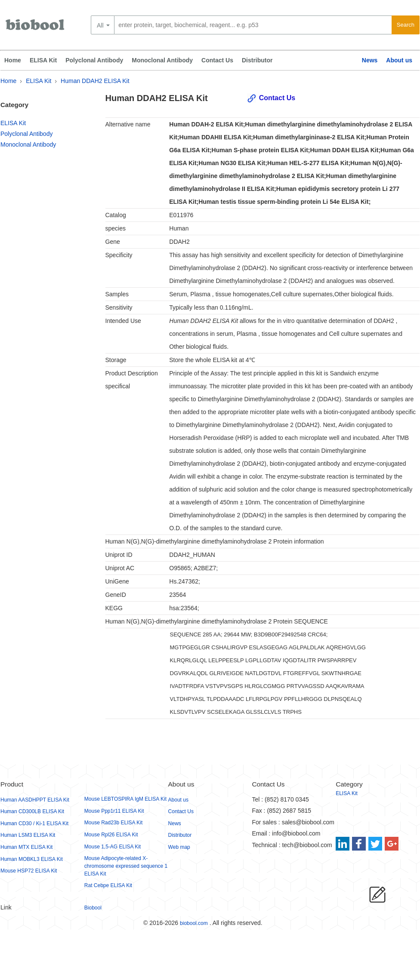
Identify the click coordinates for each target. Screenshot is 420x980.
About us (399, 60)
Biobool (93, 908)
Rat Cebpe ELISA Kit (108, 885)
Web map (179, 847)
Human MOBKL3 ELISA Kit (32, 859)
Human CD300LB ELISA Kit (32, 811)
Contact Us (217, 60)
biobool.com (194, 923)
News (370, 60)
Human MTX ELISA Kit (26, 847)
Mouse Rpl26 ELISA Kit (111, 835)
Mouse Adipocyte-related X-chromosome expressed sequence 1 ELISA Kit (126, 866)
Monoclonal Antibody (162, 60)
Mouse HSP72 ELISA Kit (29, 871)
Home (13, 60)
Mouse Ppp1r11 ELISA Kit (114, 811)
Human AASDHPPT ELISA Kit (35, 800)
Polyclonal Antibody (94, 60)
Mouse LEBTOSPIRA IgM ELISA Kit (125, 799)
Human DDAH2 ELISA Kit (95, 81)
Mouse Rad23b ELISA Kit (113, 823)
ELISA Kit (43, 60)
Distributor (257, 60)
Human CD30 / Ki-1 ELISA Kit (34, 823)
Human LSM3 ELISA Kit (28, 835)
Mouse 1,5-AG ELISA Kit (113, 847)
